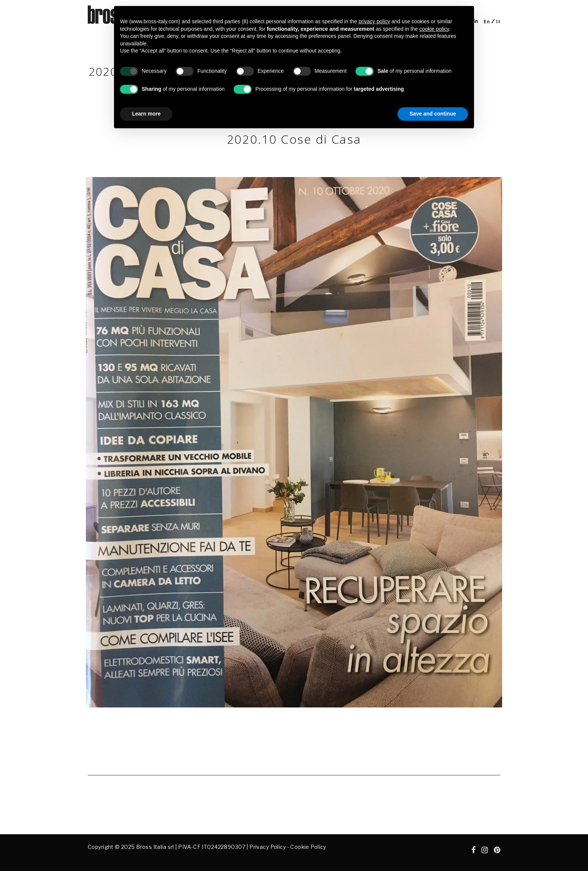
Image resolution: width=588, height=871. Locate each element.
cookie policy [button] (434, 29)
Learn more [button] (146, 114)
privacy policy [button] (374, 21)
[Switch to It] (498, 22)
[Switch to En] (487, 22)
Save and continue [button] (433, 114)
